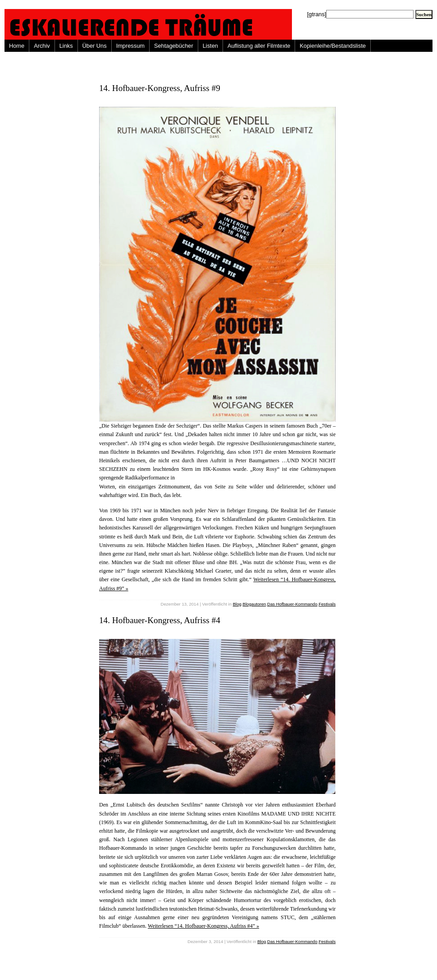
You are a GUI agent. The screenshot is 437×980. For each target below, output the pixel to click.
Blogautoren (255, 604)
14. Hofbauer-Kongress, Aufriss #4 (160, 620)
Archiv (42, 46)
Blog (237, 604)
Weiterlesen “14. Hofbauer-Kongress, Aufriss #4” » (203, 926)
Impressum (130, 46)
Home (17, 46)
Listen (210, 46)
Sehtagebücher (174, 46)
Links (66, 46)
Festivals (327, 604)
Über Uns (95, 46)
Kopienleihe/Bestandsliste (333, 46)
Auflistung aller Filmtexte (259, 46)
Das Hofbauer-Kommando (292, 604)
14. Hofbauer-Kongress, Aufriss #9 (160, 88)
